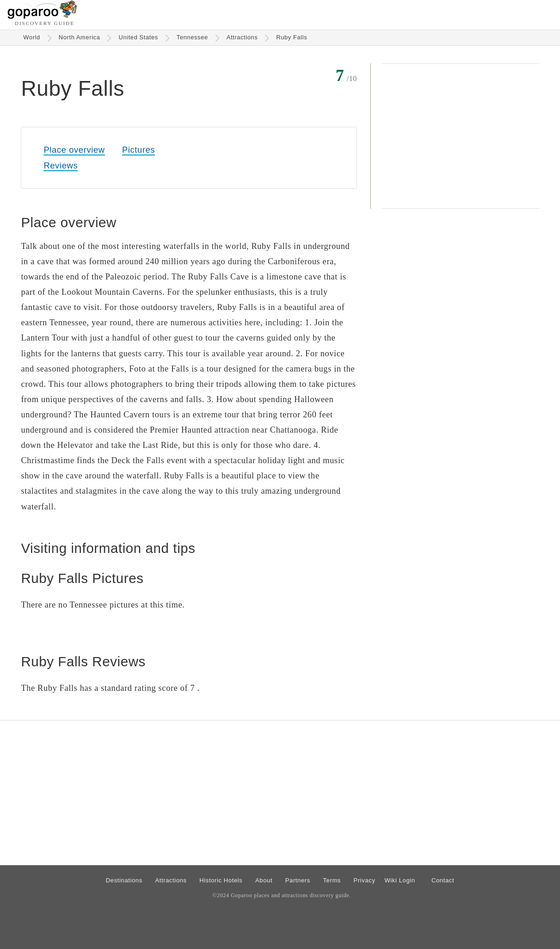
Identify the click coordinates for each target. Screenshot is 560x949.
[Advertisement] (461, 136)
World (32, 37)
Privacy (365, 880)
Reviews (61, 165)
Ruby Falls (292, 37)
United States (138, 37)
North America (80, 37)
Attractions (242, 37)
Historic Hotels (221, 880)
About (264, 880)
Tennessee (192, 37)
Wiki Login (400, 880)
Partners (298, 880)
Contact (443, 880)
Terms (332, 880)
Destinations (124, 880)
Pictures (138, 150)
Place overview (74, 150)
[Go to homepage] (42, 16)
